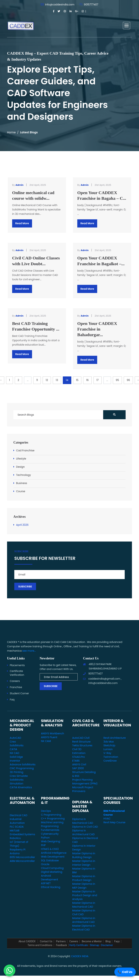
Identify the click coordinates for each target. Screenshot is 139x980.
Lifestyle (21, 459)
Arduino (15, 853)
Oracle (45, 864)
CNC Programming (22, 768)
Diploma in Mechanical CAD (83, 821)
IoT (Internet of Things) (19, 844)
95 (117, 380)
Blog (108, 941)
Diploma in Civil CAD (85, 827)
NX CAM (46, 741)
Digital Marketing (52, 872)
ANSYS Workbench (53, 733)
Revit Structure (81, 742)
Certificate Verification (17, 673)
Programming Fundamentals (50, 828)
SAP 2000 (78, 768)
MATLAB (15, 831)
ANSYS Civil (79, 764)
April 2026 (22, 525)
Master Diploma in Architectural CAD (84, 920)
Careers (15, 681)
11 (37, 380)
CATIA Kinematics (21, 787)
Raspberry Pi (18, 850)
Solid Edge (16, 757)
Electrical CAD (19, 815)
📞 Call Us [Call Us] (125, 972)
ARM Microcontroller (22, 861)
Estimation (79, 753)
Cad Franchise (25, 450)
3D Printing (17, 772)
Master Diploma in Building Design (84, 855)
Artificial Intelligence (54, 853)
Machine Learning (52, 822)
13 (57, 380)
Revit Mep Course (114, 822)
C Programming (51, 815)
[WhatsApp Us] (10, 970)
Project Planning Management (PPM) (85, 782)
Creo (13, 742)
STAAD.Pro (79, 757)
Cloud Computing (52, 868)
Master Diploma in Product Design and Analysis (85, 895)
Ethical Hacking (51, 887)
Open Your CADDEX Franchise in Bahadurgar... (97, 329)
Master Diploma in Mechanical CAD (84, 905)
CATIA (13, 749)
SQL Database (50, 860)
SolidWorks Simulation (17, 782)
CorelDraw (110, 761)
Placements (17, 665)
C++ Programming (53, 819)
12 (47, 380)
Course (21, 491)
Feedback (61, 945)
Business (22, 483)
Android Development (50, 878)
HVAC (107, 819)
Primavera (79, 791)
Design (20, 467)
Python (45, 838)
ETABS (76, 761)
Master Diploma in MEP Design (84, 886)
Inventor (15, 761)
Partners (61, 941)
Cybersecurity (50, 834)
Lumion (108, 749)
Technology (23, 475)
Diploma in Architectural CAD (83, 832)
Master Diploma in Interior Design (84, 863)
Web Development (53, 857)
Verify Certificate (78, 945)
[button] (127, 26)
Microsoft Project (83, 787)
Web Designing (51, 841)
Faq (12, 700)
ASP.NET (46, 883)
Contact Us (46, 941)
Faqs (117, 941)
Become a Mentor (92, 941)
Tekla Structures (82, 745)
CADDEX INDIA (80, 956)
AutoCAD (15, 738)
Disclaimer (107, 945)
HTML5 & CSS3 (50, 849)
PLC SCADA (17, 827)
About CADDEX (27, 941)
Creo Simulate (19, 776)
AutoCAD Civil (81, 738)
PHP (43, 845)
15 (77, 380)
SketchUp (109, 745)
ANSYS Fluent (49, 737)
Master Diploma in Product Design (84, 878)
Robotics (15, 838)
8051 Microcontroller (22, 857)
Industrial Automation (17, 821)
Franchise (16, 687)
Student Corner (19, 693)
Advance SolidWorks (23, 764)
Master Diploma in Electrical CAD (84, 928)
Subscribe (51, 686)
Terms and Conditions (40, 945)
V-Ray (107, 753)
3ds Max (109, 742)
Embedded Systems (22, 834)
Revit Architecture (115, 738)
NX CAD (14, 753)
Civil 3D (77, 749)
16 (87, 380)
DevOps (46, 811)
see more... (29, 651)
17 (98, 380)
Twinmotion (111, 757)
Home (11, 132)
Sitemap (94, 945)
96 (128, 380)
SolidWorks (17, 745)
